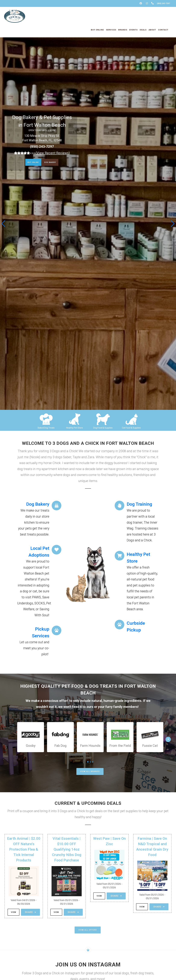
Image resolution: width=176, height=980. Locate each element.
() (53, 153)
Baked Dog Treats (46, 428)
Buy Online (30, 163)
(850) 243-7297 (42, 147)
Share (30, 912)
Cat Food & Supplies (131, 428)
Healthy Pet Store (75, 428)
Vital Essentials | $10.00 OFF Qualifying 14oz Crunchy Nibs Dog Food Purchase (67, 849)
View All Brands (90, 771)
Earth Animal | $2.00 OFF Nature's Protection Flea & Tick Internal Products (24, 849)
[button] (172, 224)
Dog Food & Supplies (103, 428)
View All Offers (88, 930)
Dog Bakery (53, 163)
